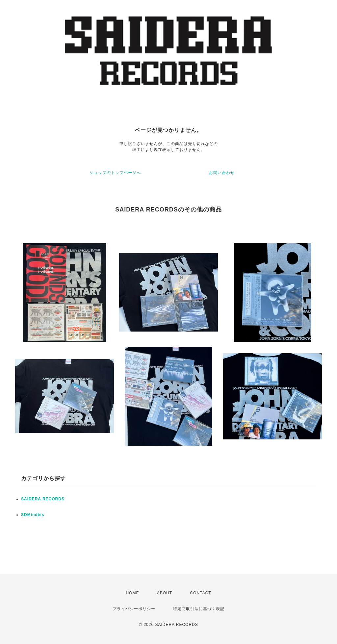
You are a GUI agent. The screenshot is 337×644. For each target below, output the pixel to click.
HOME (132, 593)
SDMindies (33, 515)
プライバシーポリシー (134, 609)
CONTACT (200, 593)
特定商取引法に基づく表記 (199, 609)
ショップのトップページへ (115, 173)
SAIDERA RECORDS (43, 499)
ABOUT (165, 593)
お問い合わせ (222, 173)
